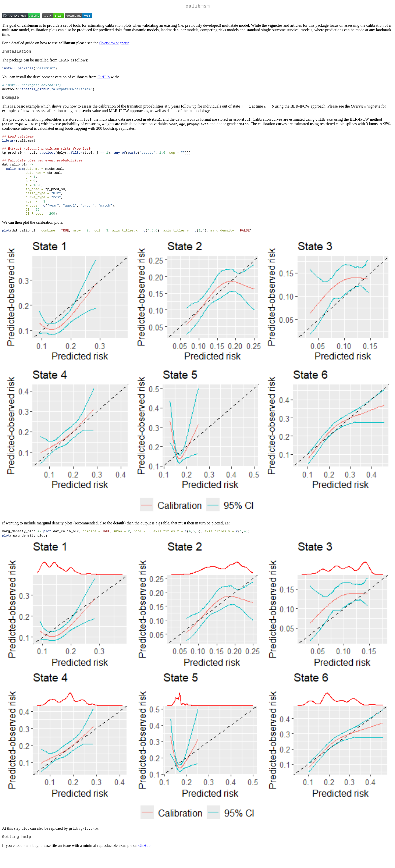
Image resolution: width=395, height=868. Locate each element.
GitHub (104, 79)
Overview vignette (114, 44)
